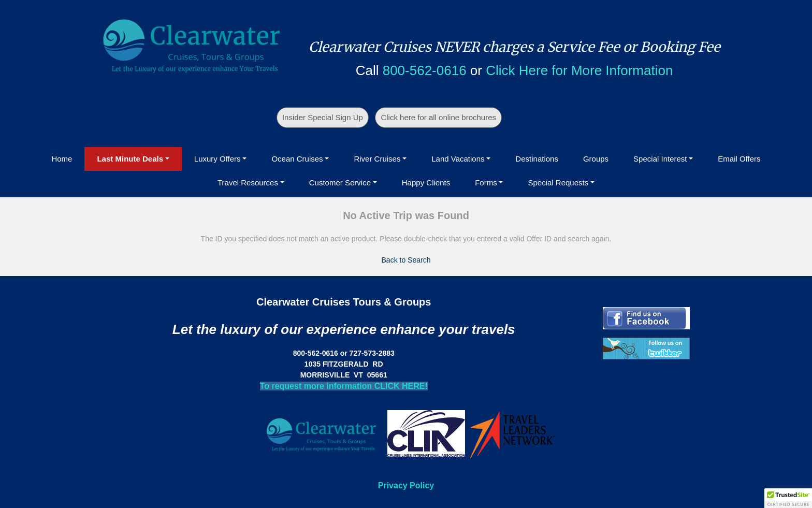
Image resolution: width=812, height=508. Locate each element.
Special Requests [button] (558, 183)
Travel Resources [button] (248, 183)
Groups (596, 159)
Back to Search (406, 260)
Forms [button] (486, 183)
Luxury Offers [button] (218, 159)
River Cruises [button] (377, 159)
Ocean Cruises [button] (297, 159)
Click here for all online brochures (438, 117)
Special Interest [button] (660, 159)
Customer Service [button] (340, 183)
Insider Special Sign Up (323, 117)
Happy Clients (426, 183)
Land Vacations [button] (458, 159)
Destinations (537, 159)
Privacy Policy (406, 485)
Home (62, 159)
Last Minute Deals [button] (130, 159)
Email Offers (739, 159)
